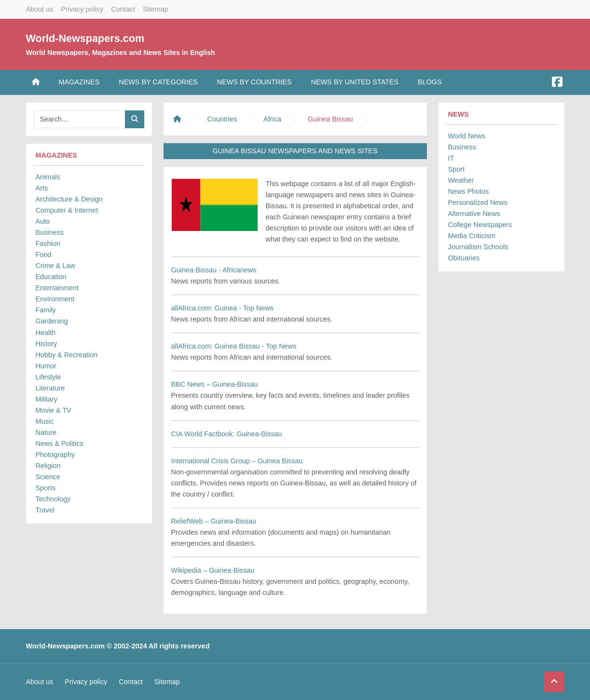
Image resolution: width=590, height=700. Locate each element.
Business (50, 232)
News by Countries (254, 82)
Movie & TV (54, 410)
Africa (272, 119)
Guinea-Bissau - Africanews (214, 270)
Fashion (48, 243)
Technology (53, 499)
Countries (222, 119)
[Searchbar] (80, 119)
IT (451, 158)
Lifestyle (48, 377)
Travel (45, 510)
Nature (46, 432)
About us (40, 9)
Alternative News (474, 214)
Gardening (52, 321)
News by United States (355, 82)
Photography (55, 455)
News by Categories (158, 82)
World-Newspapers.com (85, 38)
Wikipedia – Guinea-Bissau (213, 570)
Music (45, 421)
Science (48, 477)
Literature (50, 388)
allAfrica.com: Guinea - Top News (222, 308)
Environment (55, 299)
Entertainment (57, 288)
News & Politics (60, 444)
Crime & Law (55, 266)
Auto (43, 221)
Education (51, 277)
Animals (48, 177)
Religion (48, 466)
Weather (461, 180)
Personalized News (478, 202)
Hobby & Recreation (67, 355)
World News (467, 136)
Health (46, 333)
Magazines (79, 82)
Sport (456, 169)
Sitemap (156, 9)
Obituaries (464, 258)
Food (44, 255)
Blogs (430, 82)
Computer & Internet (67, 210)
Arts (42, 188)
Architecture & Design (69, 199)
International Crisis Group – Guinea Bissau (237, 461)
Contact (123, 9)
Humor (46, 366)
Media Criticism (472, 236)
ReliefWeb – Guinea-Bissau (214, 521)
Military (47, 399)
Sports (46, 488)
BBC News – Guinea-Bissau (215, 384)
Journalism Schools (478, 247)
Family (46, 310)
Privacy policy (82, 9)
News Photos (469, 191)
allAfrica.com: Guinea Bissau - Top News (234, 346)
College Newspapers (480, 225)
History (47, 344)
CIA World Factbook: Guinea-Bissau (227, 434)
